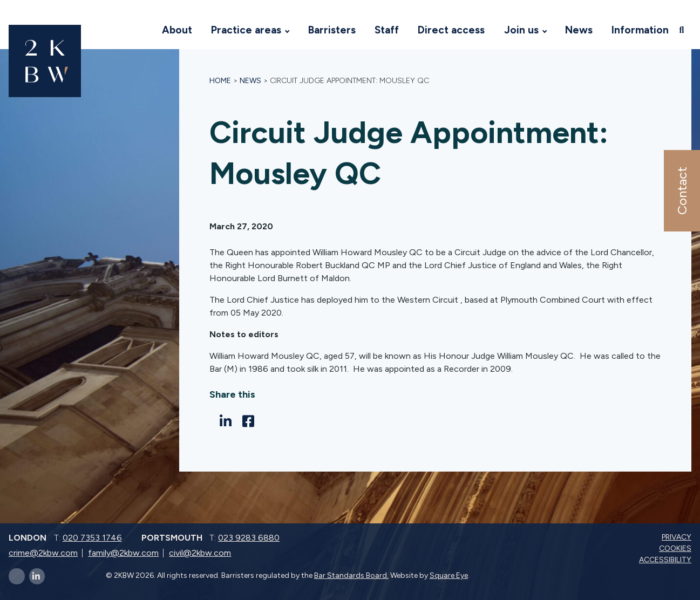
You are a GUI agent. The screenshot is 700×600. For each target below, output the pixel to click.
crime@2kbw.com (43, 553)
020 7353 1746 (92, 538)
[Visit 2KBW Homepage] (142, 30)
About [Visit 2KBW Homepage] (177, 30)
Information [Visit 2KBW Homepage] (640, 30)
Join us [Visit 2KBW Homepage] (521, 30)
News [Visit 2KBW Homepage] (579, 30)
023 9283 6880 (249, 538)
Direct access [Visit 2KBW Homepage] (451, 30)
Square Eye (449, 575)
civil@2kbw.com (200, 553)
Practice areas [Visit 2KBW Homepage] (246, 30)
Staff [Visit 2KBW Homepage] (387, 30)
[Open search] (683, 30)
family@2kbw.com (123, 553)
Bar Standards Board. (351, 575)
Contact (681, 191)
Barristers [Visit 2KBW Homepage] (332, 30)
